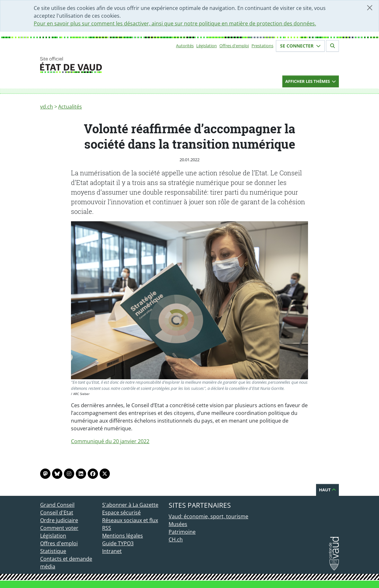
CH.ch (176, 540)
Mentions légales (123, 536)
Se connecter (300, 46)
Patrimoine (182, 532)
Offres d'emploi (234, 46)
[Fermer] (370, 8)
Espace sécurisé (121, 513)
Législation (207, 46)
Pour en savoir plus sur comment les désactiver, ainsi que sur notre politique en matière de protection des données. (175, 23)
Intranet (112, 551)
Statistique (53, 551)
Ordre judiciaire (59, 520)
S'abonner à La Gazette (130, 505)
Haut (327, 490)
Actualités (70, 107)
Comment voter (59, 528)
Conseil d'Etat (57, 513)
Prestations (262, 46)
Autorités (185, 46)
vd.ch (47, 107)
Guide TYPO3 (118, 543)
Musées (178, 524)
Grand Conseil (57, 505)
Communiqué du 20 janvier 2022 (110, 441)
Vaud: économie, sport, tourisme (208, 516)
